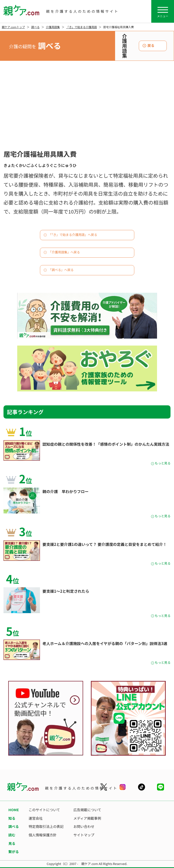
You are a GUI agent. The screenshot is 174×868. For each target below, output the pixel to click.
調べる (35, 27)
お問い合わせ (84, 826)
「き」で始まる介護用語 (82, 27)
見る (12, 843)
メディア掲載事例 (87, 818)
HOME (14, 810)
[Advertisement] (87, 111)
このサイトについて (44, 810)
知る (12, 818)
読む (12, 835)
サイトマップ (84, 835)
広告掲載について (87, 810)
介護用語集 (53, 27)
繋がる (14, 852)
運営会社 (36, 818)
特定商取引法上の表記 (46, 826)
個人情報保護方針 (43, 835)
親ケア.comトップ (13, 27)
